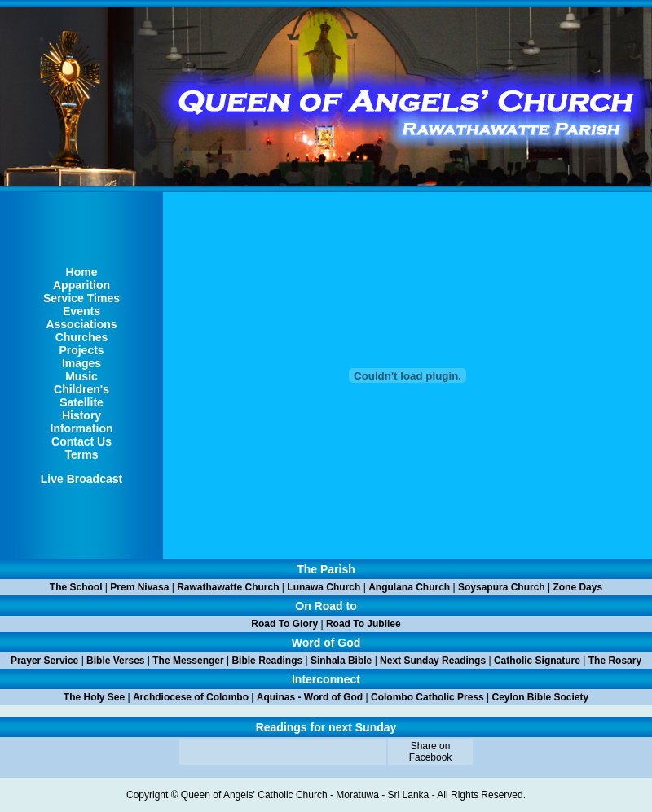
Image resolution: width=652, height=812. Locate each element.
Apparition (81, 285)
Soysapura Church (502, 587)
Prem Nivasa (139, 587)
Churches (82, 337)
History (81, 415)
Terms (82, 454)
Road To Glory (284, 624)
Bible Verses (115, 661)
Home (82, 272)
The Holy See (94, 697)
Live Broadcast (81, 479)
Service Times (81, 298)
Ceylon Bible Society (541, 697)
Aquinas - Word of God (310, 697)
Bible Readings (267, 661)
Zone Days (577, 587)
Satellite (81, 402)
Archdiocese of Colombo (191, 697)
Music (81, 376)
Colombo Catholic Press (427, 697)
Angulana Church (409, 587)
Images (81, 363)
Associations (81, 324)
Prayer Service (44, 661)
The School (76, 587)
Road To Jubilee (363, 624)
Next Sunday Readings (433, 661)
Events (81, 311)
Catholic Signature (537, 661)
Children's (81, 389)
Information (82, 428)
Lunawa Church (324, 587)
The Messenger (188, 661)
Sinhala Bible (341, 661)
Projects (81, 350)
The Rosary (615, 661)
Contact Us (81, 441)
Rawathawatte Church (228, 587)
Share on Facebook (431, 752)
